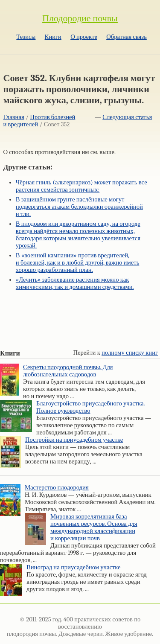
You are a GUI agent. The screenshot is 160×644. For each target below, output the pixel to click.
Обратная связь (127, 37)
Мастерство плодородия (57, 488)
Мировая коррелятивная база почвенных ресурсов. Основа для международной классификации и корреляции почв (94, 527)
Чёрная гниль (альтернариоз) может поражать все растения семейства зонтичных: (81, 186)
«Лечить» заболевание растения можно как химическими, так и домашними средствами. (75, 283)
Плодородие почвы (80, 18)
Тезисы (26, 37)
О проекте (84, 37)
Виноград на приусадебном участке (74, 567)
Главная (14, 117)
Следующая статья (127, 117)
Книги (53, 37)
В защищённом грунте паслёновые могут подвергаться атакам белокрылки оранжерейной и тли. (79, 207)
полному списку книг (130, 353)
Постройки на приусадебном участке (74, 440)
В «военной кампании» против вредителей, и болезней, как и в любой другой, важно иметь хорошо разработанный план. (78, 263)
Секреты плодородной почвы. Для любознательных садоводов (68, 371)
